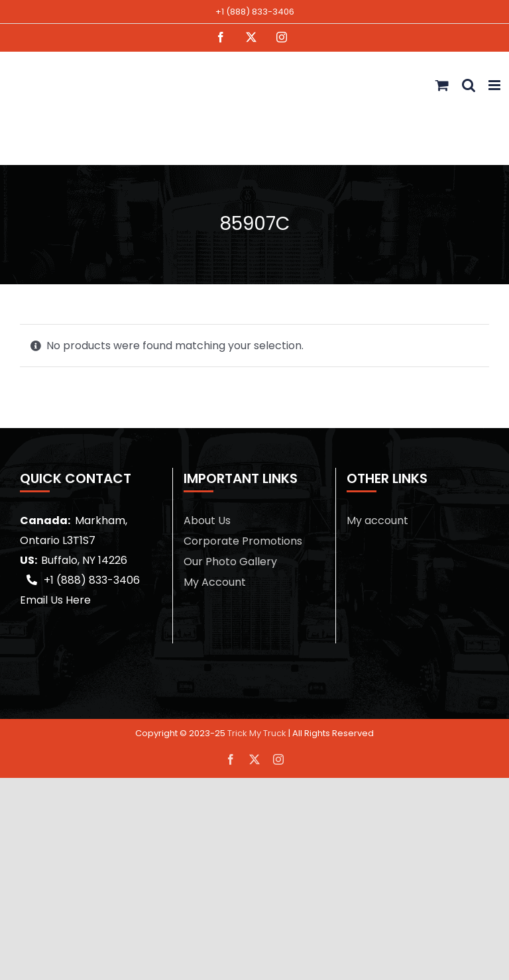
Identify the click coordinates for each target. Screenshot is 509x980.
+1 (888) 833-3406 (255, 12)
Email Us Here (55, 600)
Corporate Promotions (243, 541)
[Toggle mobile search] (469, 85)
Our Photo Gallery (230, 562)
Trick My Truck (257, 733)
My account (377, 520)
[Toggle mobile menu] (495, 85)
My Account (215, 582)
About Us (207, 520)
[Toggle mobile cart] (442, 85)
